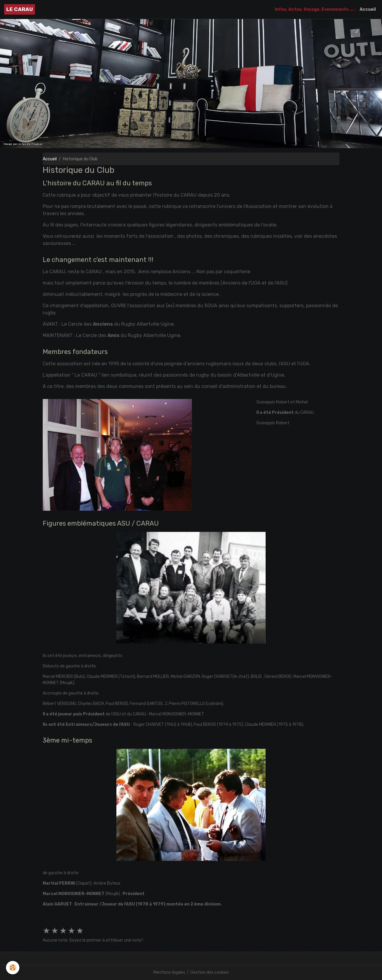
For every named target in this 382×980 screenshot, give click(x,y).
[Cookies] (13, 968)
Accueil (368, 9)
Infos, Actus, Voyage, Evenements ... (314, 9)
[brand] (20, 9)
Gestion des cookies (210, 972)
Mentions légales (169, 972)
